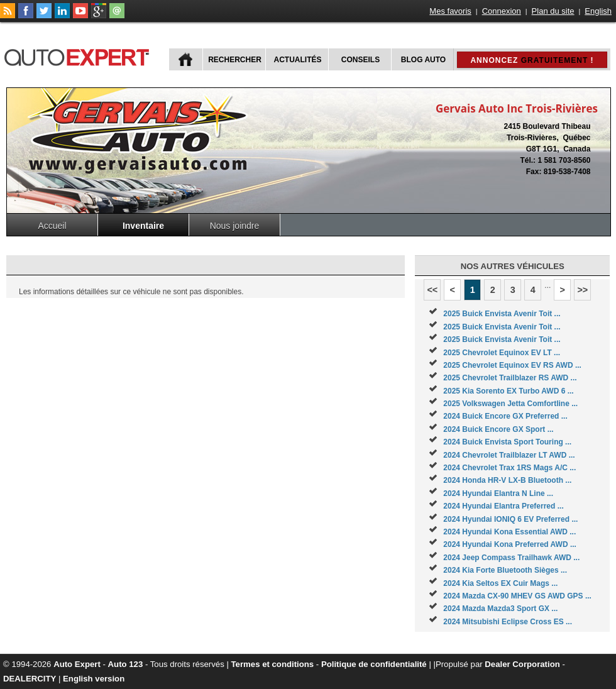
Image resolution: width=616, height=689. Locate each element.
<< (432, 290)
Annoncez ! (532, 60)
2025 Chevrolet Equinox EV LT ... (502, 353)
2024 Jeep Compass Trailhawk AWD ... (511, 558)
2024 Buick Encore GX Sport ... (498, 429)
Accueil (52, 226)
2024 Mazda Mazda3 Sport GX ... (500, 609)
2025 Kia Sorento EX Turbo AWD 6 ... (508, 391)
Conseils (360, 60)
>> (582, 290)
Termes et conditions (273, 664)
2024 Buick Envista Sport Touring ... (507, 442)
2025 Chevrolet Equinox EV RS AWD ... (512, 365)
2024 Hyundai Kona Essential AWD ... (509, 532)
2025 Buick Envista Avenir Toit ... (502, 314)
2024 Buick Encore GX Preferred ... (505, 416)
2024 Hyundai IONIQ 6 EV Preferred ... (510, 519)
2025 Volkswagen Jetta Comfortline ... (510, 404)
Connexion (502, 11)
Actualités (298, 60)
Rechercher (235, 60)
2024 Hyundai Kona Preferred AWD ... (510, 544)
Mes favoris (450, 11)
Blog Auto (423, 60)
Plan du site (553, 11)
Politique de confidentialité (374, 664)
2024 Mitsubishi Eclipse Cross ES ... (508, 622)
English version (94, 679)
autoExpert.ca (79, 56)
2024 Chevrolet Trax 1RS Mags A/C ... (509, 468)
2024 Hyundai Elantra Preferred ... (503, 506)
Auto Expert (77, 664)
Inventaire (143, 226)
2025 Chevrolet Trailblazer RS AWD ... (510, 378)
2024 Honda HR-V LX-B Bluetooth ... (507, 480)
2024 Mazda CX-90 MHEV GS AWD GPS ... (517, 596)
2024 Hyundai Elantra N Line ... (498, 493)
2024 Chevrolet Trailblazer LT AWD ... (509, 455)
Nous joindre (235, 226)
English (598, 11)
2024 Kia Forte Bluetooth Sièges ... (505, 570)
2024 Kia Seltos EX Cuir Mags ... (500, 583)
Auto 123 (126, 664)
